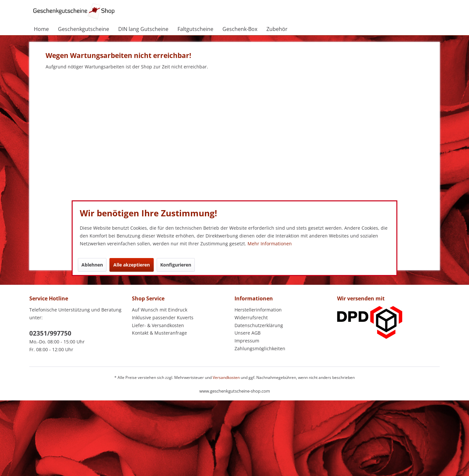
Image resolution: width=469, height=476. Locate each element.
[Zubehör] (277, 29)
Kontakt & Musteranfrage (159, 333)
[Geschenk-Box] (240, 29)
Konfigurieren (176, 265)
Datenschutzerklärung (259, 325)
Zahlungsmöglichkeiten (260, 348)
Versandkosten (226, 377)
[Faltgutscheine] (195, 29)
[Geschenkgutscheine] (84, 29)
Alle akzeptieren (132, 265)
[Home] (41, 29)
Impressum (247, 341)
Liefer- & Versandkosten (158, 325)
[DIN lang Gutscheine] (143, 29)
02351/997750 (50, 333)
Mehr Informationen (270, 244)
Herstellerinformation (258, 310)
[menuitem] (41, 29)
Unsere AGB (248, 333)
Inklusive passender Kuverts (163, 317)
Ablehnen (92, 265)
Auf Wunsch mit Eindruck (160, 310)
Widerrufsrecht (251, 317)
